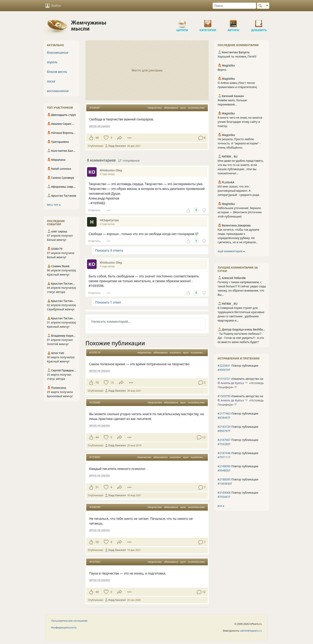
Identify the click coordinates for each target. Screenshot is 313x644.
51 (97, 487)
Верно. (222, 70)
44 (97, 437)
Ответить (94, 210)
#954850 (223, 470)
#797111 (223, 457)
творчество (155, 108)
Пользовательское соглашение (69, 621)
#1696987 (95, 108)
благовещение (58, 53)
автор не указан (99, 126)
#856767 (223, 431)
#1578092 (95, 457)
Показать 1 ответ (108, 302)
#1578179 (95, 353)
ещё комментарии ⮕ (231, 251)
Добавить (259, 22)
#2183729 (224, 427)
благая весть (57, 72)
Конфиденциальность (64, 628)
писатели (175, 353)
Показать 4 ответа (109, 250)
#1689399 (95, 507)
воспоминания (58, 91)
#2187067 (224, 440)
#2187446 (224, 453)
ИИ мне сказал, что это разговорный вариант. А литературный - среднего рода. (239, 191)
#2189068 (224, 493)
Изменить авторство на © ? (241, 383)
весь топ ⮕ (54, 205)
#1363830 (224, 484)
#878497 (223, 418)
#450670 (223, 370)
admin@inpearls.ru (251, 631)
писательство (196, 108)
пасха (51, 81)
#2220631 (224, 366)
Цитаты (182, 22)
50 (97, 542)
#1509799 (224, 396)
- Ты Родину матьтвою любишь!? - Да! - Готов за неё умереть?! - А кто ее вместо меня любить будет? (241, 338)
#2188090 (224, 466)
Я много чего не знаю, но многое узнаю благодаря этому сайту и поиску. (240, 122)
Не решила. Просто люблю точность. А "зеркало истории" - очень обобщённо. (239, 143)
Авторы (233, 22)
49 (97, 138)
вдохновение (171, 108)
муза (183, 108)
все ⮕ (221, 506)
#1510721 (224, 379)
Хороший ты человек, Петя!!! (237, 56)
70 (97, 383)
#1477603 (95, 562)
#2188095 (224, 479)
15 (112, 383)
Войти (53, 6)
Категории (208, 22)
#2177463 (224, 413)
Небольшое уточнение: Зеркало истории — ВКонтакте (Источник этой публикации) (240, 212)
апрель (52, 62)
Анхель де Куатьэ (232, 383)
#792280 (223, 444)
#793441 (223, 497)
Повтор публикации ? (238, 368)
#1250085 (95, 402)
